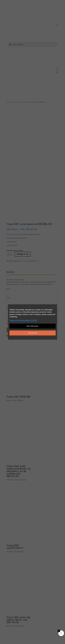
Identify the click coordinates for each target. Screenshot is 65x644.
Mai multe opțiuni (32, 326)
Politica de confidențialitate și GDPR (23, 320)
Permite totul (32, 333)
